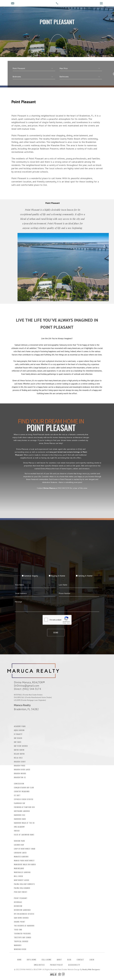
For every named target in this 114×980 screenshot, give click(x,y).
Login (92, 960)
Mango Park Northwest (24, 861)
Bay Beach (18, 738)
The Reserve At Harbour (24, 926)
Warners (18, 945)
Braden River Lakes (22, 770)
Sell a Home (46, 960)
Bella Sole (18, 758)
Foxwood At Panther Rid (24, 807)
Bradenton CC (20, 777)
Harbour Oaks (20, 819)
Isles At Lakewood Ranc (24, 835)
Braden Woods (20, 774)
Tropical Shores (21, 941)
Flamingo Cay (20, 803)
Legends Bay (19, 845)
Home (19, 960)
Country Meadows (22, 792)
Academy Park (20, 726)
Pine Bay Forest (21, 892)
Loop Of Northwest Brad (25, 849)
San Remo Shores (21, 918)
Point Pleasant (21, 898)
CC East (17, 795)
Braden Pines (20, 766)
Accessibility (74, 965)
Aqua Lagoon (19, 730)
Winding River (20, 949)
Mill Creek (18, 876)
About (59, 960)
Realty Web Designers (91, 970)
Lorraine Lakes (20, 853)
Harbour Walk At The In (24, 823)
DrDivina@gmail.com (27, 686)
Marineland (19, 868)
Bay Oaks (18, 742)
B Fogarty (18, 734)
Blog (69, 960)
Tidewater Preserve (22, 934)
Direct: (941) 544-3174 (27, 689)
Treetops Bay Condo (23, 938)
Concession (19, 784)
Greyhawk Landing (22, 811)
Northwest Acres (22, 880)
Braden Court (20, 762)
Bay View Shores (21, 746)
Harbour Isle (20, 815)
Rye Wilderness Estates (24, 914)
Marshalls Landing (22, 872)
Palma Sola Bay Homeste (24, 884)
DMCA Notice (39, 965)
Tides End (18, 930)
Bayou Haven (19, 750)
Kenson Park (19, 841)
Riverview (18, 906)
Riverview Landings (22, 910)
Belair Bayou (19, 754)
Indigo (17, 831)
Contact (80, 960)
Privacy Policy (56, 965)
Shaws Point (20, 922)
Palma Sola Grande (22, 888)
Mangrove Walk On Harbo (25, 865)
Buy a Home (32, 960)
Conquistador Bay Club (24, 788)
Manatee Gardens (21, 857)
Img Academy (19, 827)
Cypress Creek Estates (24, 799)
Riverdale (18, 902)
